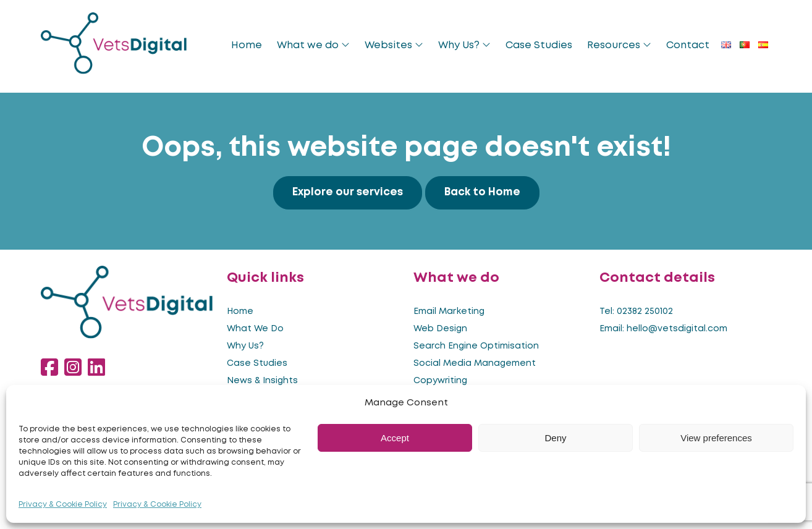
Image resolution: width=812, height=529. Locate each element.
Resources (619, 45)
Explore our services (348, 193)
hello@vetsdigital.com (677, 329)
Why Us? (464, 45)
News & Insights (262, 381)
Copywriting (440, 381)
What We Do (255, 329)
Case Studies (539, 45)
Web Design (440, 329)
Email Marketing (449, 311)
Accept (395, 438)
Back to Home (482, 193)
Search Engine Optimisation (476, 346)
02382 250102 (645, 311)
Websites (394, 45)
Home (247, 45)
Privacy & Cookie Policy (63, 505)
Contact (688, 45)
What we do (313, 45)
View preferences (716, 438)
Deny (555, 438)
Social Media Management (475, 363)
